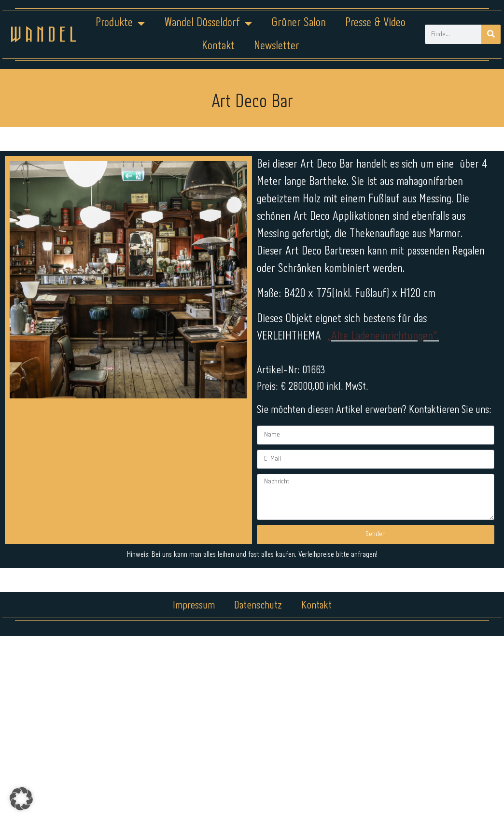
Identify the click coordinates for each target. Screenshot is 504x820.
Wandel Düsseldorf (208, 23)
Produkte (120, 23)
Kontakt (218, 46)
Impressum (194, 606)
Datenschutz (258, 606)
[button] (21, 799)
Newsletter (276, 46)
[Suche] (491, 34)
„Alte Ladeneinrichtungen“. (383, 336)
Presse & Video (375, 23)
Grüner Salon (298, 23)
